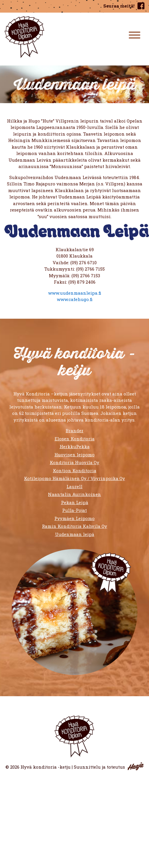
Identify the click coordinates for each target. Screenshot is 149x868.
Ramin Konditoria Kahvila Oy (74, 526)
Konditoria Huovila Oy (74, 462)
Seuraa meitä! (119, 6)
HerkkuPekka (75, 446)
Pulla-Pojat (74, 510)
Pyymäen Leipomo (74, 518)
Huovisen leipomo (74, 455)
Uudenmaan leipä (75, 534)
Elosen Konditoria (75, 439)
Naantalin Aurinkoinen (74, 494)
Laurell (74, 486)
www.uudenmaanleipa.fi (75, 293)
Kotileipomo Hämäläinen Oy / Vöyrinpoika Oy (74, 478)
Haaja (136, 766)
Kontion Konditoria (75, 471)
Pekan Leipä (75, 502)
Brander (74, 431)
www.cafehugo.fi (75, 299)
